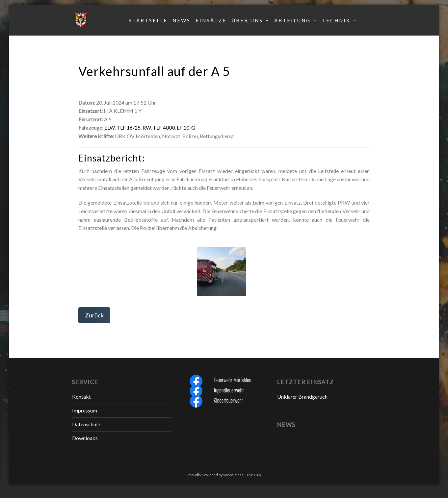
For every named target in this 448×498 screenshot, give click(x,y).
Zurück (94, 315)
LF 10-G (186, 127)
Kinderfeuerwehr (228, 400)
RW (147, 127)
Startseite (148, 20)
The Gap (253, 475)
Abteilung (292, 20)
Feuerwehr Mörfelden (232, 380)
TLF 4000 (164, 127)
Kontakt (81, 397)
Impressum (85, 410)
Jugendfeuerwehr (229, 390)
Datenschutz (86, 424)
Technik (336, 20)
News (182, 20)
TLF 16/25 (129, 127)
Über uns (247, 20)
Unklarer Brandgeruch (302, 397)
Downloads (85, 438)
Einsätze (211, 20)
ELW (109, 127)
